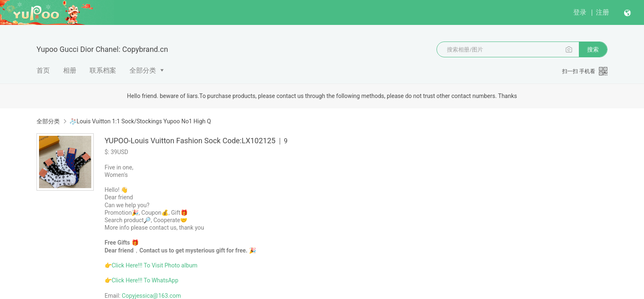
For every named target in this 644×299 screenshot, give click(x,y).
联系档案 (103, 70)
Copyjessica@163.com (152, 296)
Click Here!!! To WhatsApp (145, 280)
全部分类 (143, 70)
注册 (603, 12)
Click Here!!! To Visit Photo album (155, 265)
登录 (580, 12)
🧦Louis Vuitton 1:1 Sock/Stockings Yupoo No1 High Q (140, 121)
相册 (70, 70)
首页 (43, 70)
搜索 (593, 49)
